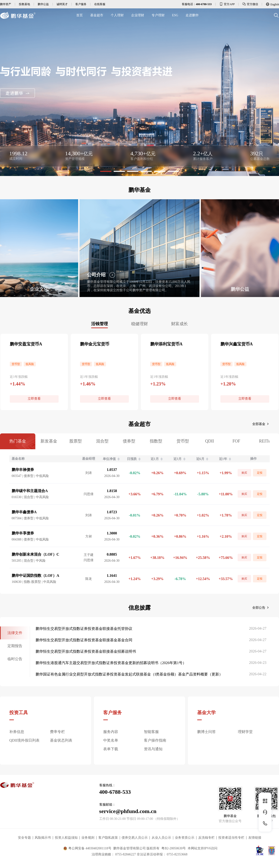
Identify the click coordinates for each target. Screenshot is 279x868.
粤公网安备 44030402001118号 (87, 848)
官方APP (227, 4)
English (272, 4)
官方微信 (250, 4)
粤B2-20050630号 (174, 848)
